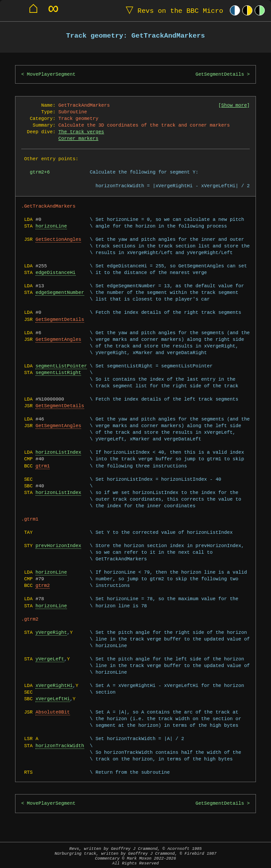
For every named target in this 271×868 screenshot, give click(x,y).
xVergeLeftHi (52, 699)
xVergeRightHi (54, 686)
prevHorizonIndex (58, 546)
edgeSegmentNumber (60, 293)
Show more (234, 105)
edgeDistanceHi (55, 273)
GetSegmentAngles (58, 339)
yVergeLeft (50, 659)
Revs (172, 10)
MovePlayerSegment (51, 74)
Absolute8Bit (52, 712)
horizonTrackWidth (60, 746)
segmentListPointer (61, 366)
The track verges (81, 132)
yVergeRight (51, 633)
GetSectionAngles (58, 239)
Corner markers (78, 139)
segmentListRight (58, 373)
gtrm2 (43, 586)
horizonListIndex (58, 452)
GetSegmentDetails (220, 74)
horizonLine (51, 226)
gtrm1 (43, 466)
